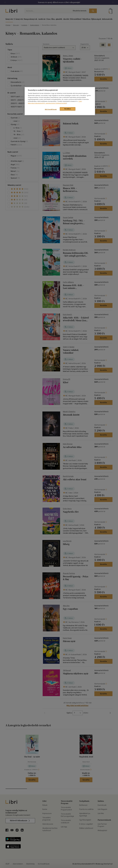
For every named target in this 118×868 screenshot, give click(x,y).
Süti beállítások (51, 109)
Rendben (68, 109)
